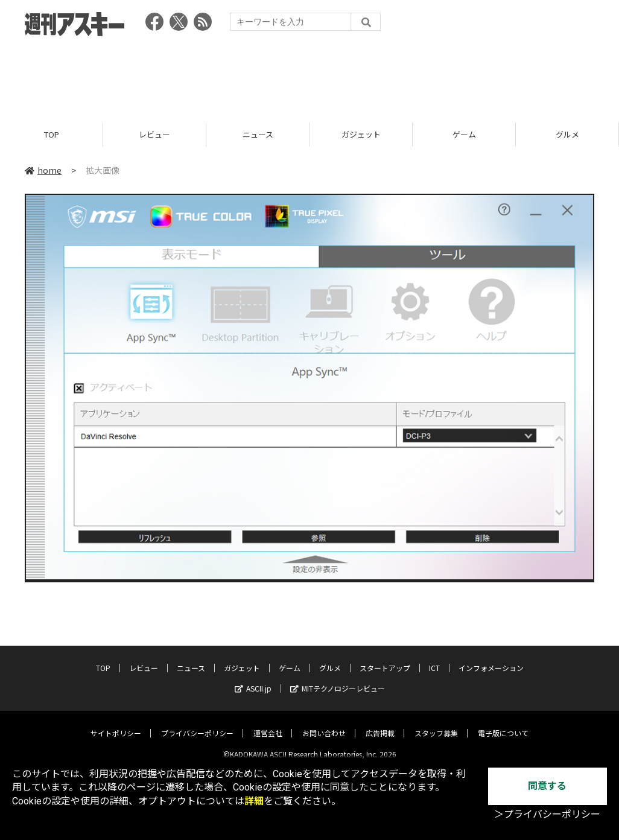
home (43, 170)
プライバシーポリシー (197, 724)
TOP (52, 134)
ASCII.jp (253, 679)
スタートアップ (385, 659)
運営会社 (268, 724)
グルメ (567, 134)
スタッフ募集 (436, 724)
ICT (434, 659)
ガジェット (361, 134)
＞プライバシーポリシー (547, 814)
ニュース (258, 134)
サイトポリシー (116, 724)
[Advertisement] (309, 75)
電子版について (503, 724)
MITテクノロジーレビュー (338, 679)
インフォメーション (491, 659)
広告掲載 (380, 724)
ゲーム (464, 134)
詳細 (254, 801)
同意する (547, 786)
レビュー (154, 134)
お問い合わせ (324, 724)
